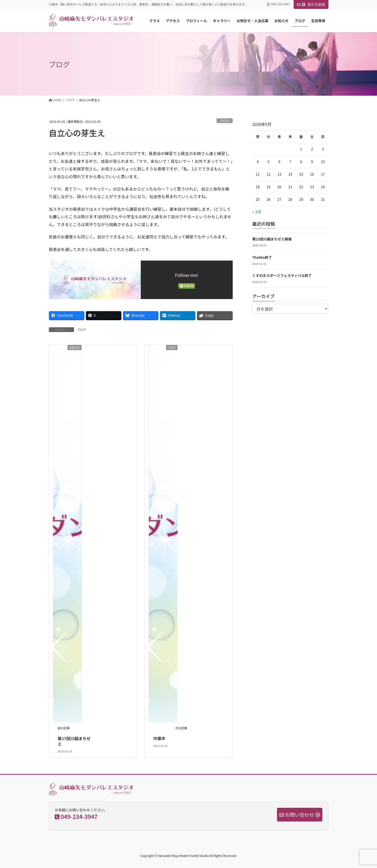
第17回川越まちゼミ (74, 741)
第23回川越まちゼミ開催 (272, 239)
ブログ (224, 121)
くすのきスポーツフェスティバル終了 (282, 275)
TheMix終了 (262, 257)
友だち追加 (311, 4)
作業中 (159, 738)
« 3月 (257, 212)
